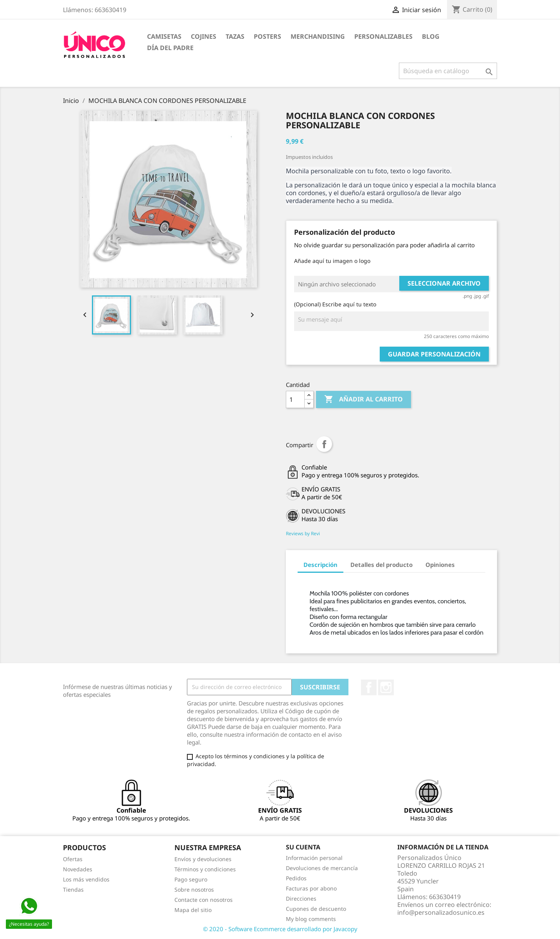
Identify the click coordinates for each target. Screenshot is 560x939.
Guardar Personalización (434, 354)
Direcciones (301, 899)
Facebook (369, 687)
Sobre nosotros (194, 890)
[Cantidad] (295, 399)
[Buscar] (448, 71)
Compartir (324, 444)
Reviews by (303, 533)
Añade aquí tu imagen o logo (332, 261)
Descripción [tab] (320, 565)
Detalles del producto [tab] (381, 565)
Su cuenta (303, 847)
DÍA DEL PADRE (170, 48)
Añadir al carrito (363, 399)
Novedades (78, 869)
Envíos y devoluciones (203, 859)
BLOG (431, 36)
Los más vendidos (86, 879)
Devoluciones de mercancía (322, 868)
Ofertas (73, 859)
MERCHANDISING (318, 36)
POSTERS (267, 36)
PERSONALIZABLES (383, 36)
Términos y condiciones (205, 869)
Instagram (386, 687)
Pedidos (296, 878)
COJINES (204, 36)
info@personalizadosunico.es (441, 912)
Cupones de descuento (316, 909)
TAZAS (235, 36)
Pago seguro (191, 879)
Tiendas (73, 890)
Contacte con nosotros (204, 900)
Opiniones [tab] (440, 565)
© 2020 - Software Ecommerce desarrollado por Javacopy (280, 929)
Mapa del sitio (193, 910)
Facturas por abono (311, 888)
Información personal (314, 858)
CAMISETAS (164, 36)
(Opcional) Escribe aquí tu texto (335, 304)
